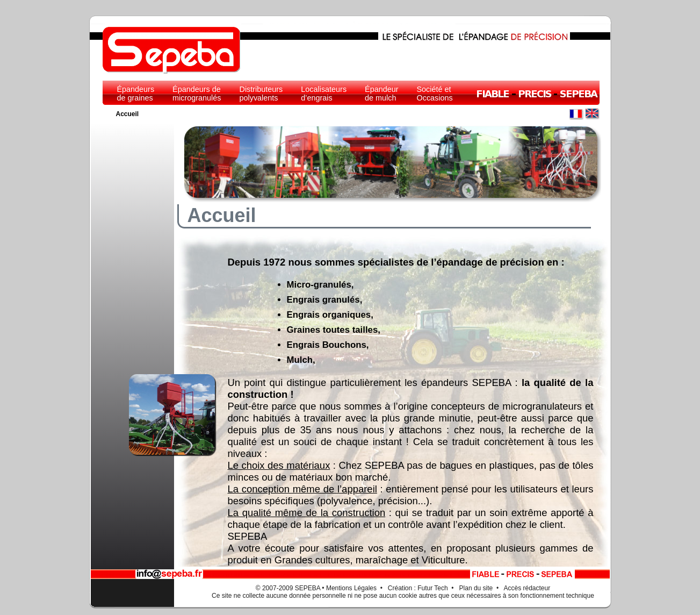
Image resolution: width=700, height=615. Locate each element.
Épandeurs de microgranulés (197, 94)
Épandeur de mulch (381, 94)
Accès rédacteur (527, 588)
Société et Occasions (435, 94)
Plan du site (476, 588)
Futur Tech (432, 588)
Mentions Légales (351, 588)
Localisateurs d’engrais (324, 94)
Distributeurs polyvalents (261, 94)
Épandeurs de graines (136, 94)
